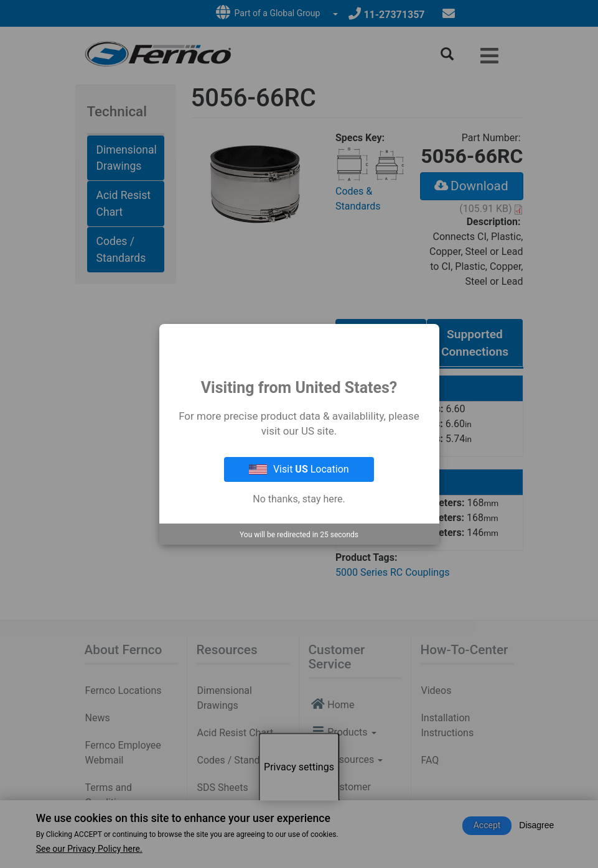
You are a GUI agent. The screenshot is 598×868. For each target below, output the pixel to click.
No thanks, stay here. (299, 499)
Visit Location (299, 469)
